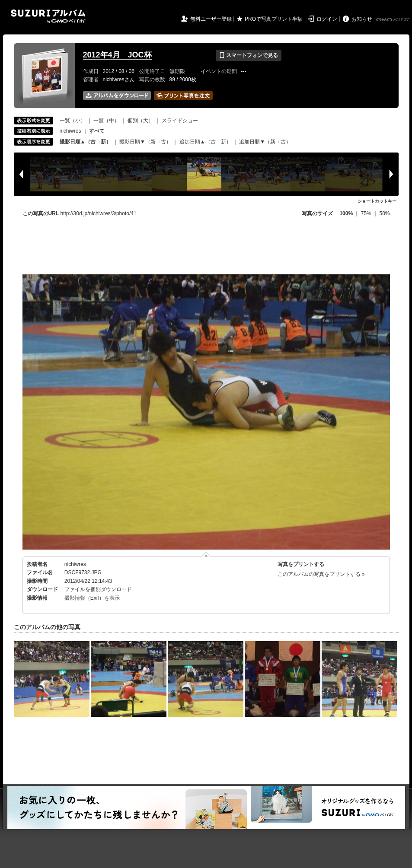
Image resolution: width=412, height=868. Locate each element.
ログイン (327, 19)
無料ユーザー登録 (211, 19)
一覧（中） (106, 121)
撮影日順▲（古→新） (86, 142)
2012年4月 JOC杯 (117, 55)
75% (367, 213)
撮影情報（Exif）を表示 (92, 598)
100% (346, 213)
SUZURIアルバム (48, 16)
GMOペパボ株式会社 (393, 20)
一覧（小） (73, 121)
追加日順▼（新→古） (265, 142)
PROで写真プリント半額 (274, 19)
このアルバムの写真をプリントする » (321, 574)
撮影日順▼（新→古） (145, 142)
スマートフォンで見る (248, 55)
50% (384, 213)
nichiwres (70, 131)
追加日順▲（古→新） (205, 142)
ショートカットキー (377, 201)
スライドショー (180, 121)
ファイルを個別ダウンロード (98, 589)
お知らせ (362, 19)
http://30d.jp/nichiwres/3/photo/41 (99, 213)
